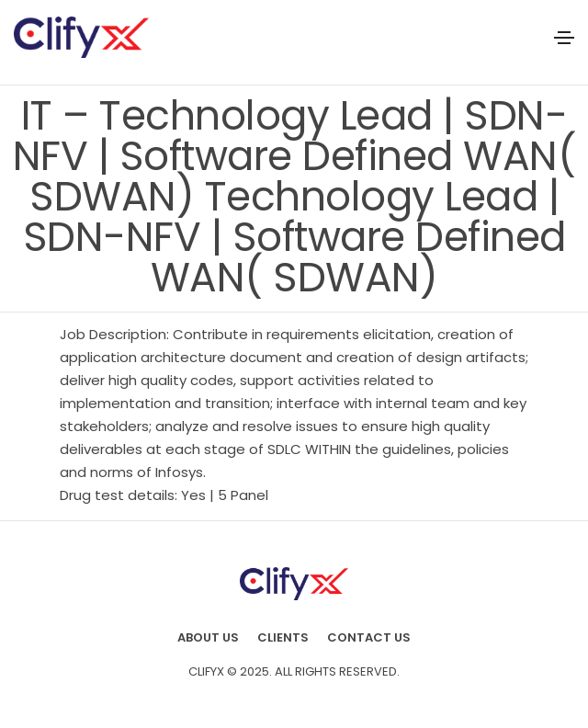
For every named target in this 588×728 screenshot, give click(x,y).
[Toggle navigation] (564, 38)
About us (208, 637)
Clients (283, 637)
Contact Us (369, 637)
